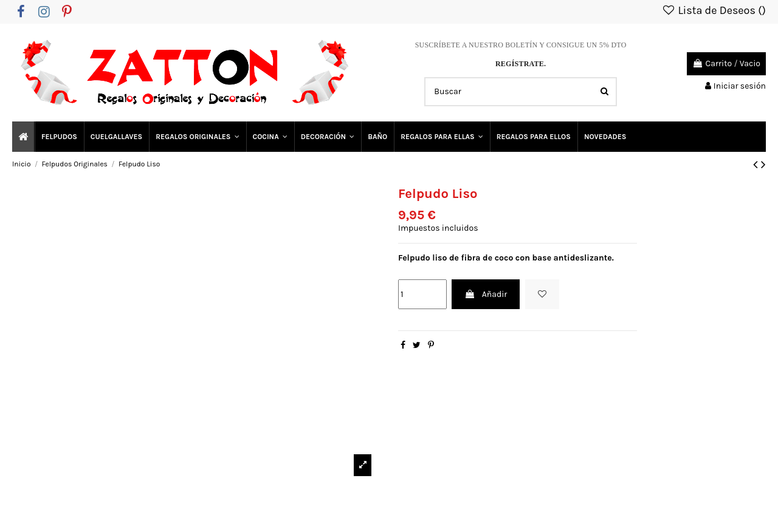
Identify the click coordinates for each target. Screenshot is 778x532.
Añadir (486, 294)
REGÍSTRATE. (521, 64)
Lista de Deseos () (714, 10)
